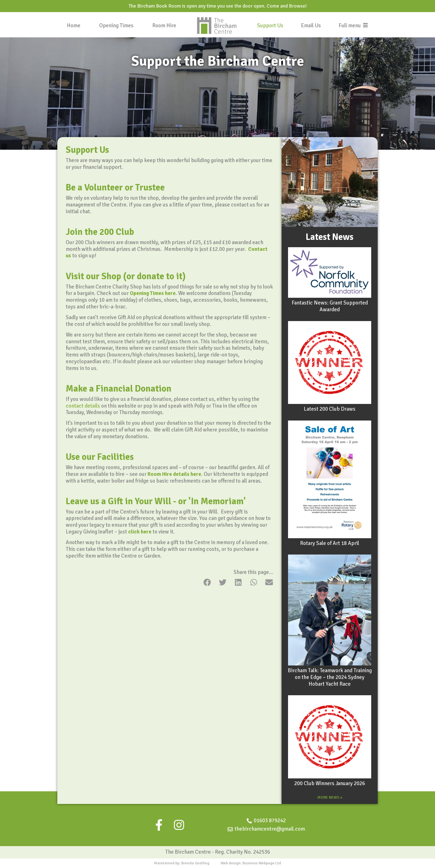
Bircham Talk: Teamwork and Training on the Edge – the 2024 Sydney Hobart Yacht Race (330, 677)
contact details (83, 406)
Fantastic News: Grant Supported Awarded (330, 306)
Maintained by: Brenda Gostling (182, 863)
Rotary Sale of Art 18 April (330, 543)
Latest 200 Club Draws (330, 409)
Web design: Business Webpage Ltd (251, 863)
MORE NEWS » (330, 797)
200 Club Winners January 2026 (330, 783)
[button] (207, 582)
